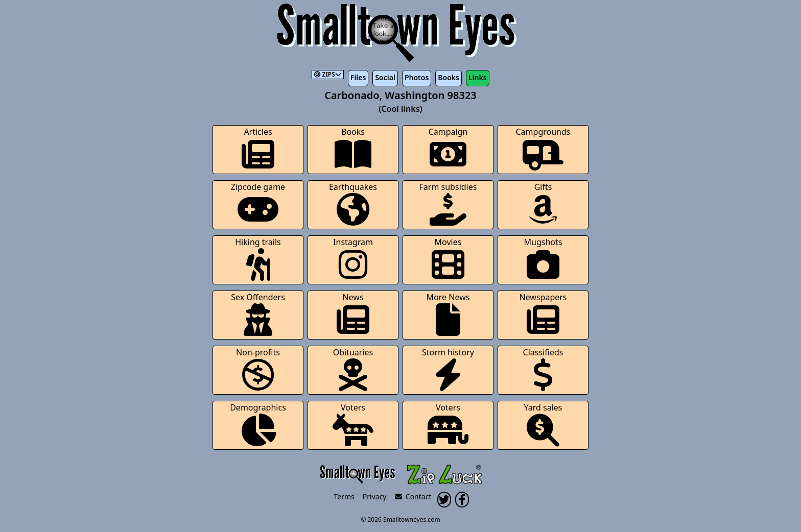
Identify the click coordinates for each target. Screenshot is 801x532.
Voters (353, 424)
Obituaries (353, 369)
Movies (448, 259)
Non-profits (258, 369)
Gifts (543, 203)
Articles (258, 148)
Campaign (448, 148)
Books (449, 77)
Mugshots (543, 259)
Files (358, 77)
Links (478, 77)
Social (385, 77)
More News (448, 314)
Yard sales (543, 424)
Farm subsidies (448, 203)
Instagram (353, 259)
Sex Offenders (258, 314)
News (353, 314)
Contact (413, 497)
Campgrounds (543, 148)
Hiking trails (258, 259)
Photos (417, 77)
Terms (344, 497)
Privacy (375, 497)
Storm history (448, 369)
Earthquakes (353, 203)
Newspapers (543, 314)
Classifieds (543, 369)
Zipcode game (258, 203)
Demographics (258, 424)
